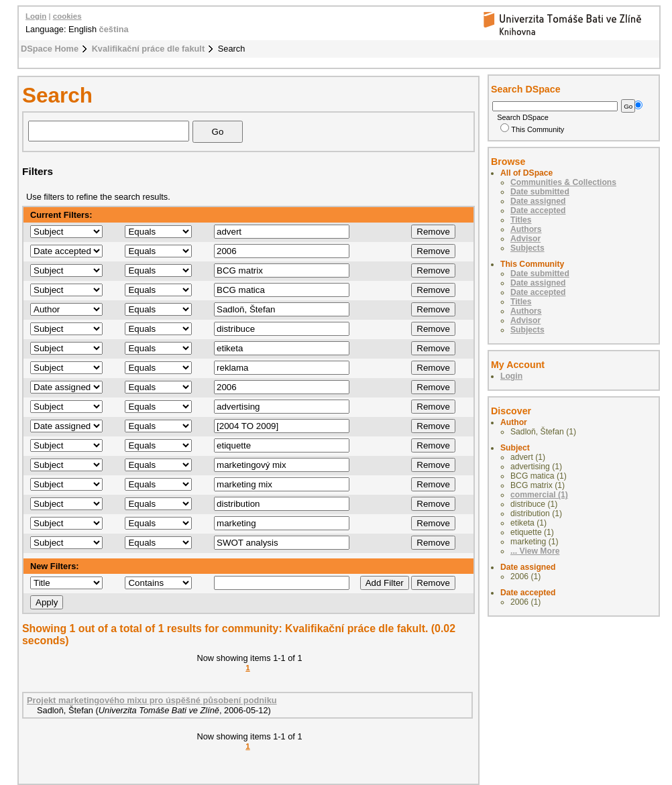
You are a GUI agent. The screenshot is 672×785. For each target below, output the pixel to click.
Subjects (527, 248)
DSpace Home (50, 49)
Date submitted (540, 192)
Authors (526, 229)
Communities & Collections (563, 182)
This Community (532, 129)
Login (36, 16)
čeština (114, 29)
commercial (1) (539, 495)
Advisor (525, 239)
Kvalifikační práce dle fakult (149, 49)
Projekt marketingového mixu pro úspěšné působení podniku (152, 700)
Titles (521, 220)
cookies (67, 16)
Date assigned (538, 201)
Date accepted (538, 210)
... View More (535, 551)
